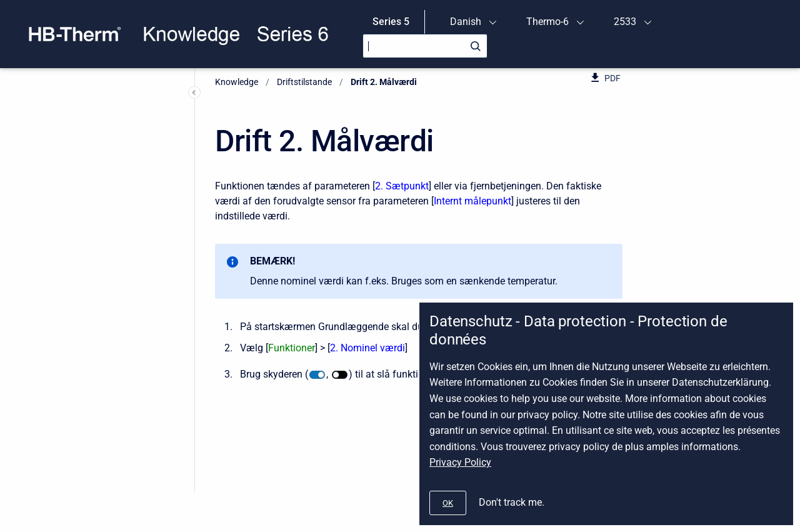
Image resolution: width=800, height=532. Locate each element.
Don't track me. (512, 502)
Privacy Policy (460, 462)
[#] (448, 503)
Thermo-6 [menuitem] (547, 22)
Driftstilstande (304, 82)
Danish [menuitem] (466, 22)
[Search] (425, 46)
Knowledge (237, 82)
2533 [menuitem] (625, 22)
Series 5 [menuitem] (391, 22)
